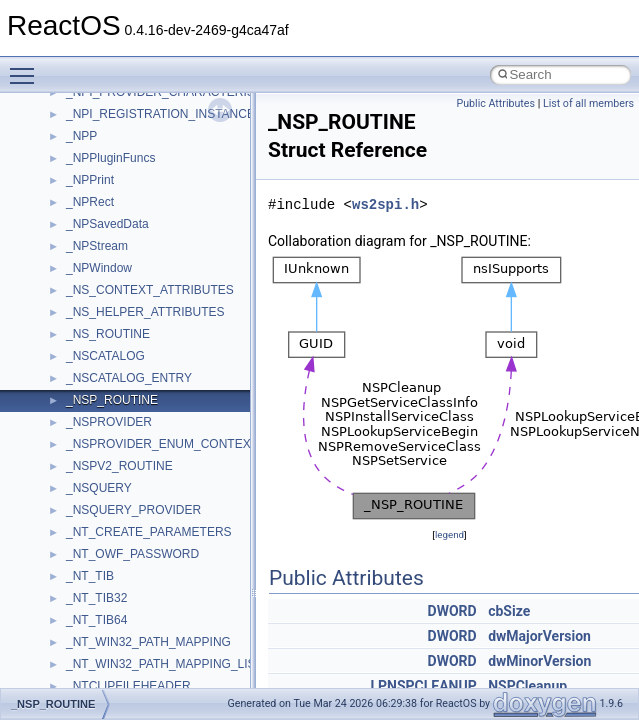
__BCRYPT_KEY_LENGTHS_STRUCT (171, 330)
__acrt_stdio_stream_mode (138, 176)
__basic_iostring (109, 308)
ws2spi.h (385, 204)
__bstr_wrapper (107, 462)
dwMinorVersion (539, 661)
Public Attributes (495, 103)
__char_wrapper (109, 660)
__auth (84, 286)
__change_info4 (108, 616)
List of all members (588, 103)
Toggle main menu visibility (27, 67)
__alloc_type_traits (116, 220)
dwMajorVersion (539, 636)
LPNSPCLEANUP (423, 686)
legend (449, 534)
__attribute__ (101, 264)
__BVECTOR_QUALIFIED (136, 528)
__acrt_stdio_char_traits (130, 110)
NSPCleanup (527, 686)
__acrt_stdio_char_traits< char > (152, 132)
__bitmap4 (94, 352)
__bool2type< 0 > (112, 396)
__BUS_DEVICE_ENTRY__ (141, 484)
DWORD (452, 611)
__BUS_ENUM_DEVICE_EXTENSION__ (176, 506)
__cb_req (91, 594)
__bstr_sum (97, 440)
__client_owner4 (109, 682)
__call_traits (98, 550)
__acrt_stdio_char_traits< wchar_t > (161, 154)
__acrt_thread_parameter (133, 198)
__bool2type (98, 374)
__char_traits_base (117, 638)
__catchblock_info (114, 572)
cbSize (509, 611)
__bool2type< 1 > (112, 418)
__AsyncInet (99, 242)
